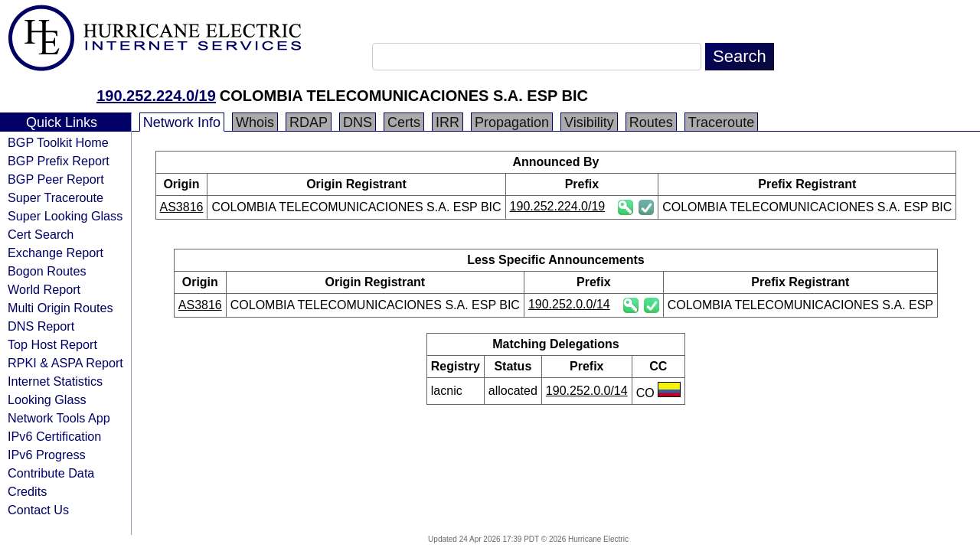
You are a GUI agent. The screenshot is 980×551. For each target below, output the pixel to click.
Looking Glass (47, 399)
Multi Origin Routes (60, 308)
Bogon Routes (47, 271)
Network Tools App (59, 418)
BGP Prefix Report (59, 161)
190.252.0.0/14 (569, 304)
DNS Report (41, 326)
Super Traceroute (56, 197)
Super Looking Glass (65, 216)
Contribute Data (51, 473)
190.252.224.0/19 (156, 96)
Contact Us (38, 510)
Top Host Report (52, 344)
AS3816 (182, 207)
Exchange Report (56, 253)
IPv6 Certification (54, 436)
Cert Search (41, 234)
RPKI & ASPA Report (65, 363)
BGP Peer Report (56, 179)
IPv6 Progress (47, 455)
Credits (27, 491)
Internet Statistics (55, 381)
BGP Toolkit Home (58, 142)
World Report (44, 289)
